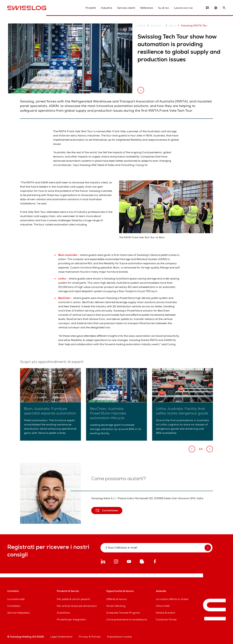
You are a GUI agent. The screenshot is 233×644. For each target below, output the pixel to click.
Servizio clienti (126, 8)
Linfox (62, 279)
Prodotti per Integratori (71, 619)
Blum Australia (68, 255)
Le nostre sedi (16, 599)
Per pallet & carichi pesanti (73, 599)
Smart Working (116, 606)
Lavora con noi (183, 8)
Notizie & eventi (165, 613)
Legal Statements (61, 637)
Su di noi (164, 8)
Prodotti (91, 8)
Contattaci (14, 606)
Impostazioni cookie (119, 637)
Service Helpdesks (19, 613)
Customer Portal (166, 619)
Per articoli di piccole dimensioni (77, 606)
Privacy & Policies (90, 637)
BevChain (65, 298)
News (170, 25)
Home (141, 25)
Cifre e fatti (163, 606)
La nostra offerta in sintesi (172, 599)
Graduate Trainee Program (123, 613)
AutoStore (63, 613)
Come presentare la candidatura (127, 619)
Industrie (106, 8)
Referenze (147, 8)
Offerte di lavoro (117, 599)
